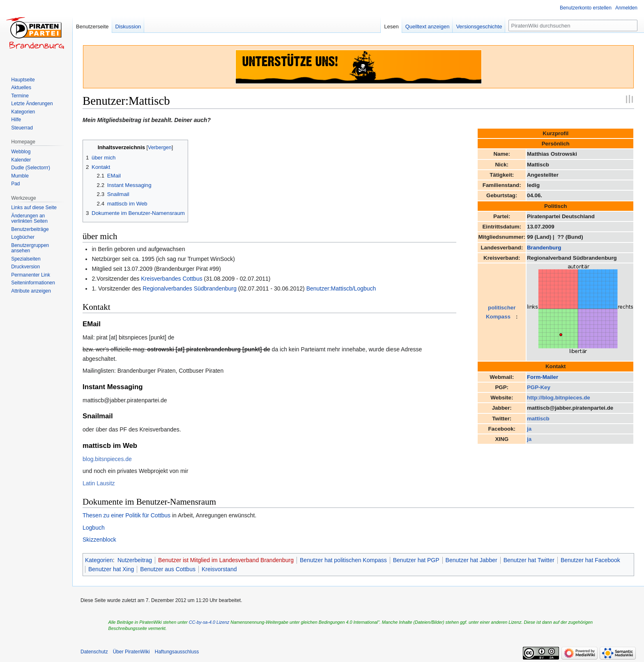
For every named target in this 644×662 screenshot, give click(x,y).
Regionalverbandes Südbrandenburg (190, 288)
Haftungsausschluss (177, 652)
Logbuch (94, 528)
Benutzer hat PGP (416, 560)
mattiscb (538, 419)
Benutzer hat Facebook (590, 560)
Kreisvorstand (219, 569)
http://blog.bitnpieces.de (559, 398)
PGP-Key (539, 387)
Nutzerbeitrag (135, 560)
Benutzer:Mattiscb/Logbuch (341, 288)
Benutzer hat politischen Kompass (343, 560)
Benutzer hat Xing (111, 569)
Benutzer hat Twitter (529, 560)
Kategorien (99, 560)
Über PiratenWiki (131, 652)
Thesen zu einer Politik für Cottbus (126, 515)
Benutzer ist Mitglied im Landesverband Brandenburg (226, 560)
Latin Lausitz (99, 483)
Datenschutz (94, 652)
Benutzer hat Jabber (471, 560)
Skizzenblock (99, 540)
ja (529, 429)
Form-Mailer (543, 377)
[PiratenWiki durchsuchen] (573, 25)
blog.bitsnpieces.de (107, 459)
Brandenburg (544, 248)
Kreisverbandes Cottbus (171, 279)
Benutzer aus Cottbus (168, 569)
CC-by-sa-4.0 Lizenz (209, 622)
